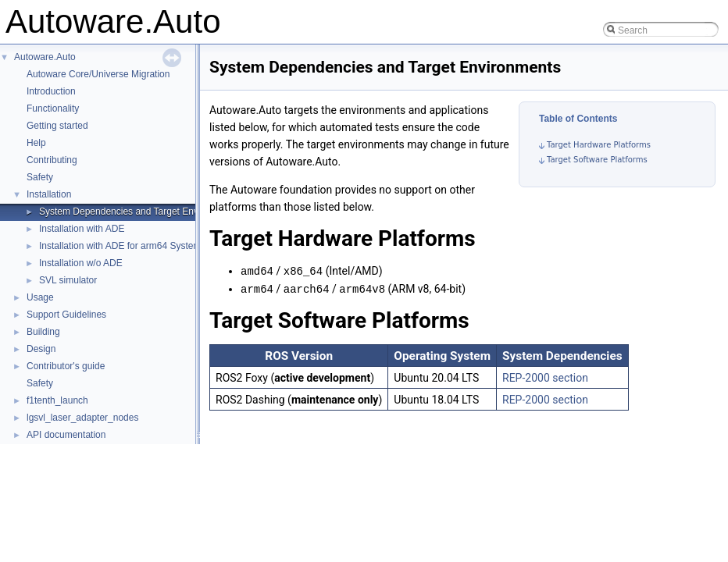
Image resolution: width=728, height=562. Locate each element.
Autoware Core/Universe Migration (98, 74)
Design (41, 349)
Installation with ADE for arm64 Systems (122, 246)
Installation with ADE (82, 229)
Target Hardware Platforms (599, 145)
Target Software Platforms (597, 160)
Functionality (53, 108)
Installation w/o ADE (81, 263)
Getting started (57, 126)
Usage (40, 297)
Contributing (52, 160)
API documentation (66, 435)
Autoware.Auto (45, 57)
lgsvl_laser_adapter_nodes (82, 418)
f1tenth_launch (57, 400)
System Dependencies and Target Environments (139, 212)
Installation (49, 194)
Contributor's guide (66, 366)
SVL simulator (68, 280)
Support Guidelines (66, 315)
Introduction (51, 91)
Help (36, 143)
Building (43, 332)
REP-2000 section (545, 376)
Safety (40, 177)
